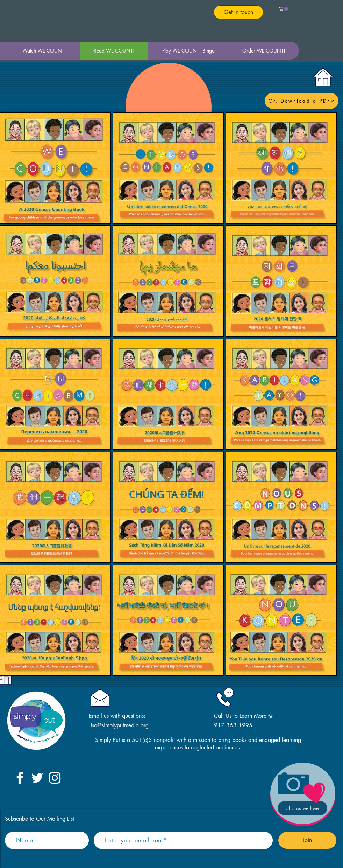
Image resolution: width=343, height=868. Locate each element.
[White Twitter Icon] (37, 778)
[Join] (307, 840)
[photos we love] (302, 808)
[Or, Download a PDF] (302, 101)
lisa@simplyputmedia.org (119, 725)
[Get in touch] (238, 12)
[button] (283, 9)
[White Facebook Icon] (20, 778)
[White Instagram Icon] (55, 778)
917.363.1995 (233, 725)
